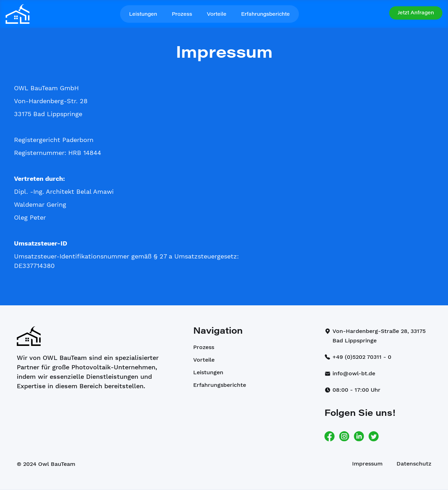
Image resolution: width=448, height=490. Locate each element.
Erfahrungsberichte (265, 15)
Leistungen (143, 15)
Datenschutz (414, 464)
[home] (18, 14)
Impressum (367, 464)
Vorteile (217, 15)
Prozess (182, 15)
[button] (416, 13)
